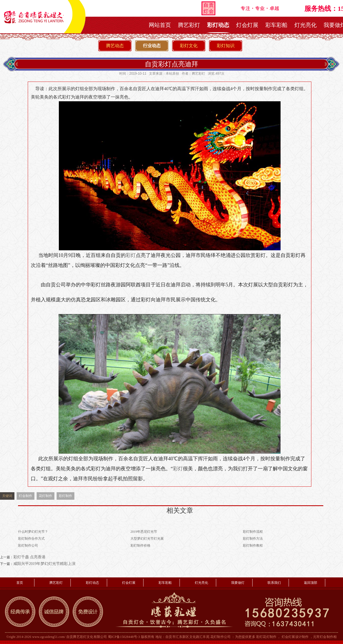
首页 (20, 583)
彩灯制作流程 (253, 532)
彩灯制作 (65, 496)
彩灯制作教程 (253, 545)
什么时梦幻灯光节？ (33, 532)
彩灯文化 (189, 46)
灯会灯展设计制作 (295, 637)
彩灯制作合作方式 (31, 539)
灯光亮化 (306, 25)
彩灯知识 (226, 46)
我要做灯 (238, 583)
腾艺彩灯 (189, 25)
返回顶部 (311, 583)
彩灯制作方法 (253, 539)
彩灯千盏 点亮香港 (29, 557)
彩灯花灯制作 (266, 637)
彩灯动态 (218, 25)
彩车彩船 (276, 25)
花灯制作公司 (220, 637)
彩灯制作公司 (28, 545)
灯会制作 (26, 496)
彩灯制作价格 (140, 545)
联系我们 (274, 583)
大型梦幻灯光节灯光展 (147, 539)
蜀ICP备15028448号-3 (124, 637)
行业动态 (152, 46)
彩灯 (131, 255)
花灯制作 (46, 496)
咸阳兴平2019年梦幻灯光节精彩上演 (44, 564)
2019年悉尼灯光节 (144, 532)
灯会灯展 (247, 25)
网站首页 (160, 25)
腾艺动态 (115, 46)
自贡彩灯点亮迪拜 (171, 64)
